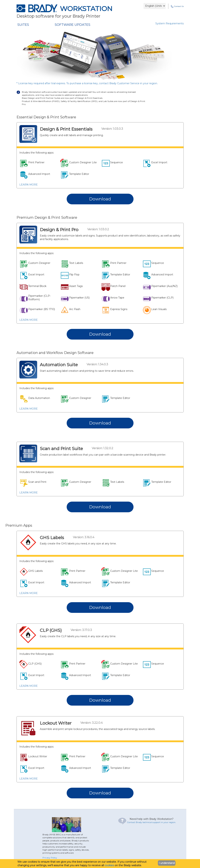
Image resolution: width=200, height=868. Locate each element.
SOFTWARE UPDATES (73, 25)
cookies (109, 865)
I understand (167, 863)
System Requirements (170, 23)
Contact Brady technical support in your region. (151, 822)
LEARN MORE (29, 185)
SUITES (23, 25)
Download (100, 199)
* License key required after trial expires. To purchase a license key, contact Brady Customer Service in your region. (87, 83)
